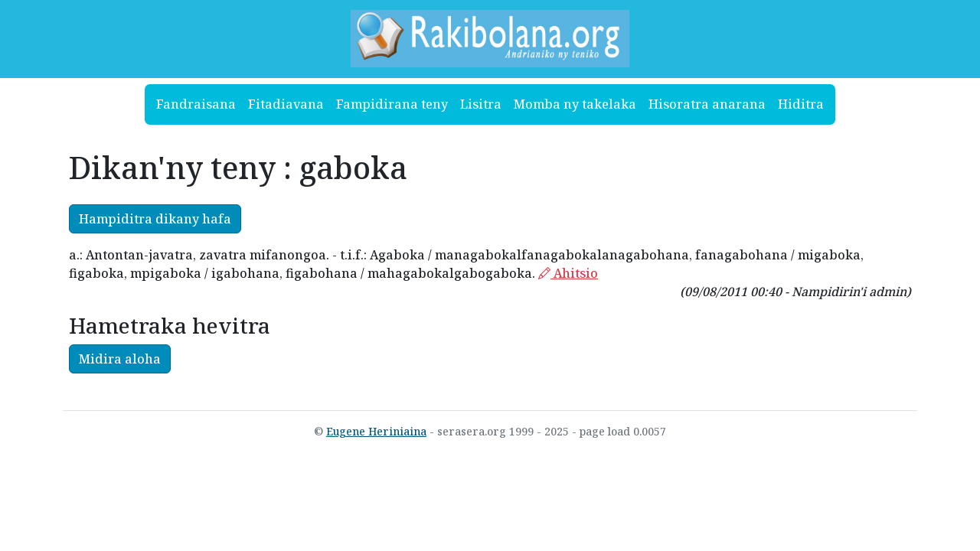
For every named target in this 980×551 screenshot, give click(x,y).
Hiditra (801, 104)
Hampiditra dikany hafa (155, 219)
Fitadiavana (286, 104)
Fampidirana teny (392, 104)
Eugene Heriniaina (376, 431)
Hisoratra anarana (707, 104)
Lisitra (481, 104)
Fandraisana (196, 104)
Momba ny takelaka (575, 104)
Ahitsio (568, 273)
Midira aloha (120, 359)
